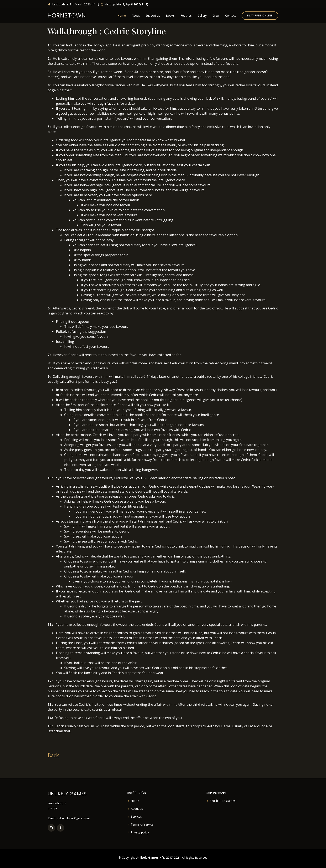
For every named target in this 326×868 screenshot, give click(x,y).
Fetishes (186, 16)
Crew (216, 16)
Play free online (260, 15)
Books (170, 16)
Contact (230, 16)
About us (137, 809)
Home (122, 16)
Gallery (202, 16)
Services (136, 817)
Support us (153, 16)
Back (53, 755)
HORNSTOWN (67, 16)
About (136, 16)
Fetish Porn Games (223, 801)
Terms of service (142, 825)
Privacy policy (140, 832)
